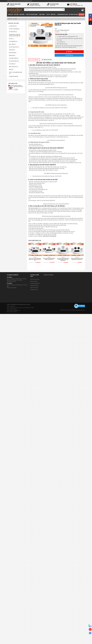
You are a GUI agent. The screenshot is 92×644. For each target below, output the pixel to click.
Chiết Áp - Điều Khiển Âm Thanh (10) (15, 73)
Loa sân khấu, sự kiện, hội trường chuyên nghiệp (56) (15, 35)
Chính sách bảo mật (34, 619)
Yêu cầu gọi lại (69, 55)
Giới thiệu (16, 14)
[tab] (34, 60)
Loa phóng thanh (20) (14, 58)
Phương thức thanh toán (35, 615)
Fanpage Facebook (48, 606)
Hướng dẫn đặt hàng (34, 617)
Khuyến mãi (81, 14)
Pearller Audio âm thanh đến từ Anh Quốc (77, 641)
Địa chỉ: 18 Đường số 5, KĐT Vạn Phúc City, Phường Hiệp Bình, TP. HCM (20, 639)
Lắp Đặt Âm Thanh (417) (14, 61)
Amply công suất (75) (14, 67)
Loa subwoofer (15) (13, 41)
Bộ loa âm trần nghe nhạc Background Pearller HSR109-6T (63, 591)
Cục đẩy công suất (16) (14, 47)
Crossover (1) (12, 50)
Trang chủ (10, 14)
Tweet (56, 28)
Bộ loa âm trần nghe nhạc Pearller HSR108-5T (49, 590)
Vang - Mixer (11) (13, 44)
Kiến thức (54, 14)
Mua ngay (69, 52)
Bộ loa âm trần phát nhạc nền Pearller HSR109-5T (77, 590)
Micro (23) (11, 70)
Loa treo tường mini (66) (14, 29)
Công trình (42, 14)
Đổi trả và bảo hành (34, 613)
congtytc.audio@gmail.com (15, 642)
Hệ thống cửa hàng (73, 14)
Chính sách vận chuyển (35, 611)
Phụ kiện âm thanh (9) (14, 76)
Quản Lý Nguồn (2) (13, 53)
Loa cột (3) (11, 39)
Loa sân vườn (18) (13, 32)
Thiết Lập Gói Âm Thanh (32, 14)
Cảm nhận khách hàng (63, 14)
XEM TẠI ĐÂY (64, 227)
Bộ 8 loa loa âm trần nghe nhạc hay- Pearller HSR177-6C (35, 591)
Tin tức (48, 14)
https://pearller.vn (14, 643)
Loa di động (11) (12, 64)
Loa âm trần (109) (13, 26)
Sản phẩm (22, 14)
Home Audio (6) (12, 55)
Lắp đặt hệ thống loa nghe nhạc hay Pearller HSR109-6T (18, 87)
